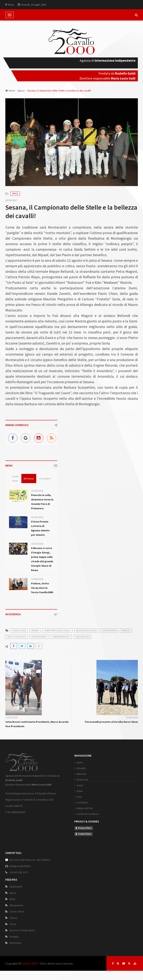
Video (80, 791)
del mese (29, 478)
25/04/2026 (37, 491)
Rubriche (81, 774)
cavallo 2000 (19, 630)
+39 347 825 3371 (19, 872)
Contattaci (82, 802)
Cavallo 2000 (29, 963)
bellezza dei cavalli (87, 630)
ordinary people (61, 637)
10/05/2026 (132, 717)
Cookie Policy (85, 834)
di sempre (45, 478)
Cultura (13, 918)
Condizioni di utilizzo (88, 814)
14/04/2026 (37, 579)
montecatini (110, 630)
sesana (35, 630)
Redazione (82, 780)
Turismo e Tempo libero (22, 930)
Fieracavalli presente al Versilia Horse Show (111, 722)
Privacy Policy (85, 828)
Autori (80, 785)
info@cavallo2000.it (20, 866)
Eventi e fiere (17, 912)
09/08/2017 (11, 200)
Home (10, 91)
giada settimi (82, 637)
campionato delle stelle (57, 630)
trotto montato (17, 637)
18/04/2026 (37, 544)
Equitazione (16, 887)
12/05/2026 (11, 717)
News (12, 899)
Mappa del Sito (85, 808)
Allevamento (16, 905)
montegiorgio (39, 637)
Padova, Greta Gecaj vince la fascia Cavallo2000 (42, 588)
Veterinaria (15, 943)
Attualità (81, 768)
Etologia (14, 937)
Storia (13, 924)
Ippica (21, 91)
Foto (79, 797)
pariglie (126, 630)
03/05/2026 (37, 517)
